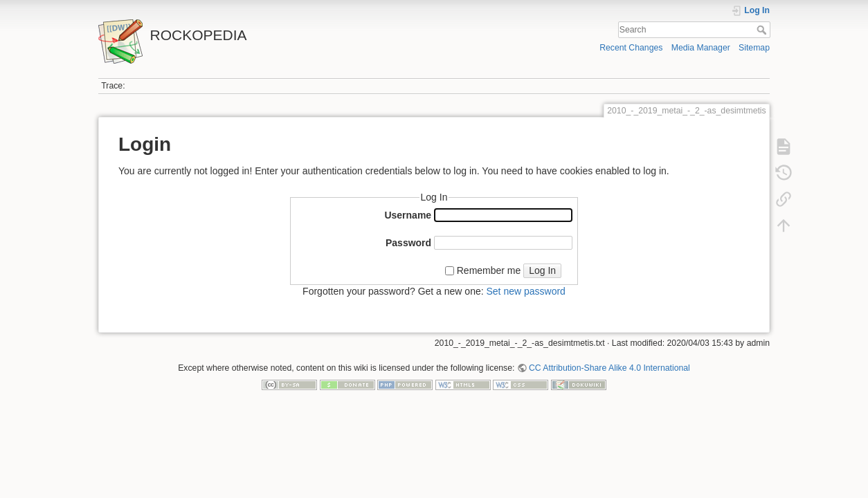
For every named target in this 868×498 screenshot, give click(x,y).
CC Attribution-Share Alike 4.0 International (609, 368)
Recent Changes (631, 48)
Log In (542, 270)
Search (763, 30)
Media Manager (701, 48)
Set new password (525, 291)
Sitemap (754, 48)
